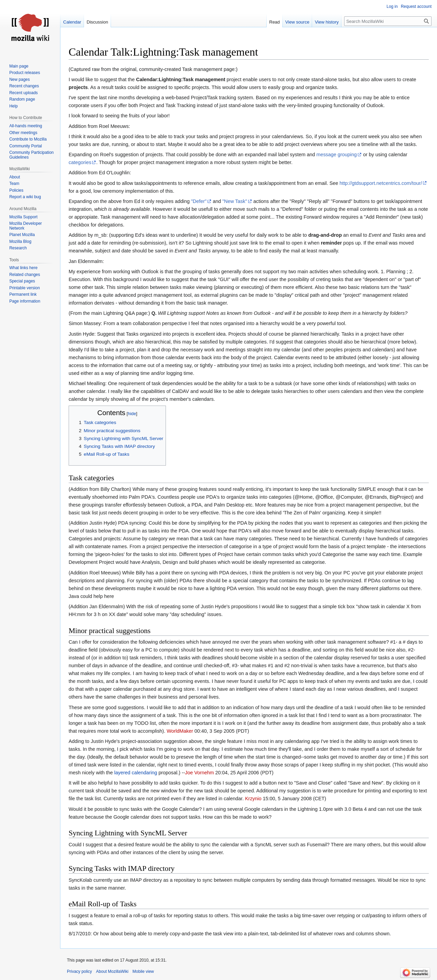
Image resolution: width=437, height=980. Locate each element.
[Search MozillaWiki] (388, 21)
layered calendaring (136, 773)
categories (80, 162)
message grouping (337, 155)
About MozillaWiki (112, 971)
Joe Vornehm (200, 773)
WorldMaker (180, 731)
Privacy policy (79, 971)
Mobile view (143, 971)
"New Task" (235, 201)
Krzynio (253, 799)
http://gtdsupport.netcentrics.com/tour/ (381, 183)
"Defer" (199, 201)
